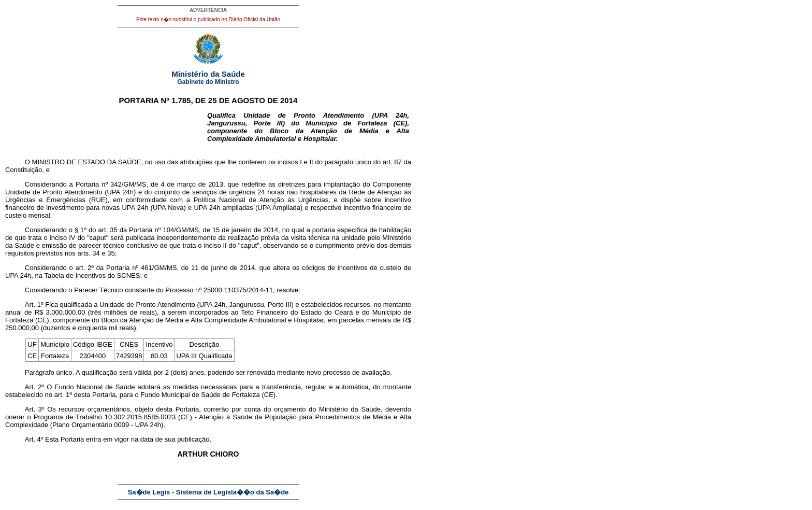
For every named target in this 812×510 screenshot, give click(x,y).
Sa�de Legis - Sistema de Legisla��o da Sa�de (208, 492)
